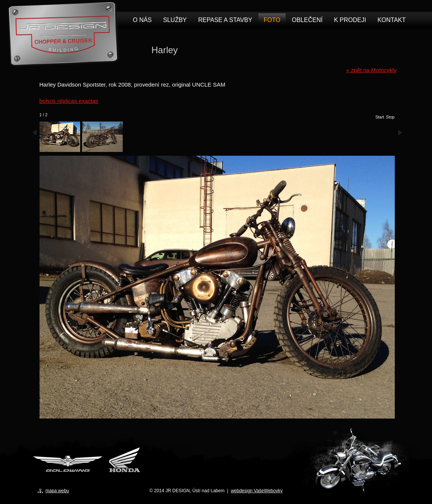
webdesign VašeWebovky (256, 491)
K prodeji (350, 20)
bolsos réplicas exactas (69, 101)
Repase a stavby (225, 20)
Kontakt (391, 20)
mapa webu (57, 491)
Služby (175, 20)
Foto (272, 20)
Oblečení (307, 20)
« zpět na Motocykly (371, 70)
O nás (142, 20)
